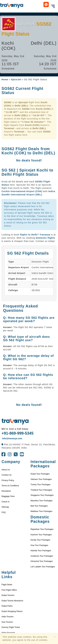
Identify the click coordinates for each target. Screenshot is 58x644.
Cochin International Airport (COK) (22, 191)
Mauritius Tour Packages (42, 501)
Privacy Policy (8, 480)
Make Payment (8, 633)
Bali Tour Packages (39, 506)
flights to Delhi (29, 235)
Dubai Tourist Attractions (12, 601)
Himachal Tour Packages (42, 561)
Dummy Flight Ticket (11, 627)
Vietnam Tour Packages (41, 479)
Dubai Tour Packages (40, 474)
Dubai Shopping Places (12, 611)
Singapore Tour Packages (42, 495)
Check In (5, 502)
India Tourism (8, 617)
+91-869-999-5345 (17, 433)
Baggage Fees (8, 496)
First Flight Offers (9, 590)
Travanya (45, 235)
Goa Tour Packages (39, 545)
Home (5, 79)
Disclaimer (6, 491)
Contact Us (6, 475)
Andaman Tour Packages (42, 556)
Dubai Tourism (8, 595)
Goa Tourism (7, 622)
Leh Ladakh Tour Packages (43, 567)
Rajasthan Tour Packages (42, 529)
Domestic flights (46, 238)
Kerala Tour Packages (40, 540)
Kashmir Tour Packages (41, 535)
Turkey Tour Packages (41, 484)
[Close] (55, 637)
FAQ (4, 512)
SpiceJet (16, 79)
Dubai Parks (7, 606)
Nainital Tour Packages (41, 551)
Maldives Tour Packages (42, 511)
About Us (6, 470)
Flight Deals (7, 585)
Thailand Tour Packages (41, 490)
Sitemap (5, 507)
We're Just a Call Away (15, 429)
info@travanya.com (12, 438)
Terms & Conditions (10, 486)
